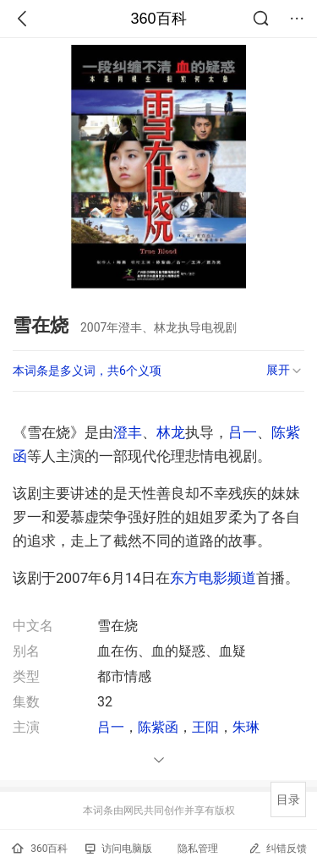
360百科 (158, 19)
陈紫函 (158, 727)
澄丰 (128, 432)
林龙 (171, 432)
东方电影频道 (213, 578)
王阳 (205, 727)
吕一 (243, 432)
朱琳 (246, 727)
